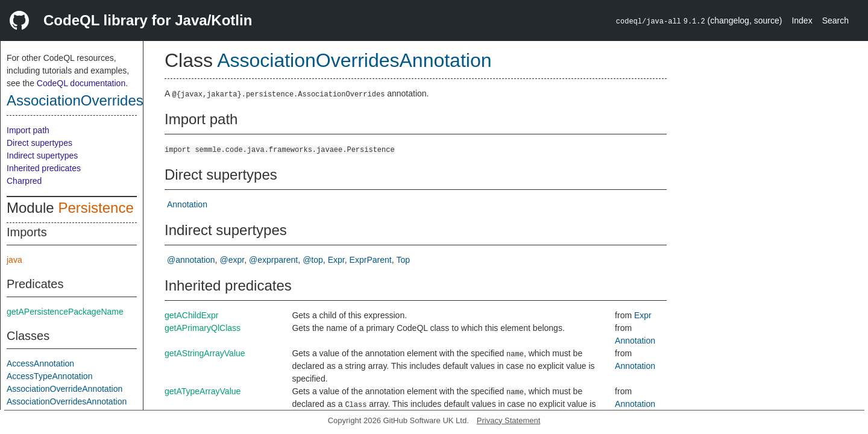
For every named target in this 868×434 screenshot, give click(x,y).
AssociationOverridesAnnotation (110, 100)
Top (404, 260)
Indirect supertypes (42, 156)
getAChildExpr (192, 315)
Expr (336, 260)
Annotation (187, 204)
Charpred (24, 181)
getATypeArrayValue (203, 391)
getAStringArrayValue (205, 353)
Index (802, 20)
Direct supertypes (39, 143)
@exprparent (273, 260)
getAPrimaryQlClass (203, 328)
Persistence (96, 208)
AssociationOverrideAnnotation (64, 389)
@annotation (191, 260)
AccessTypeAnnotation (49, 376)
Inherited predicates (44, 168)
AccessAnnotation (40, 363)
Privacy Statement (509, 420)
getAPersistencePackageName (65, 312)
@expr (232, 260)
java (14, 260)
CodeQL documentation (81, 83)
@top (313, 260)
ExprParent (371, 260)
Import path (28, 130)
